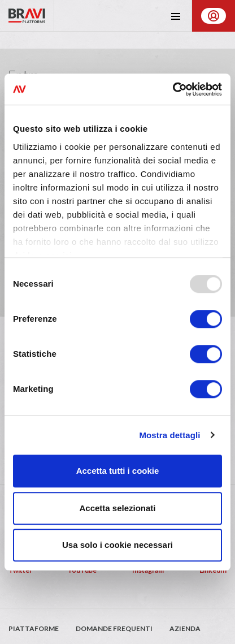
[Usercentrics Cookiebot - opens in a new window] (173, 89)
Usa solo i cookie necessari (117, 545)
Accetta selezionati (117, 508)
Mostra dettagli (169, 435)
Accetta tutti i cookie (118, 471)
